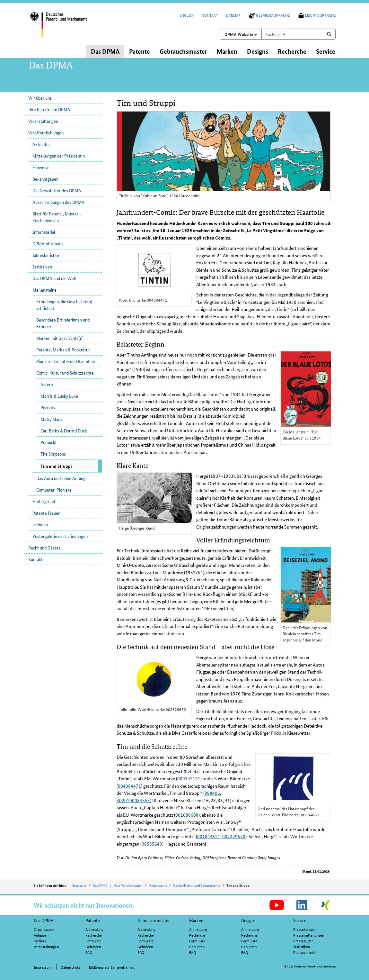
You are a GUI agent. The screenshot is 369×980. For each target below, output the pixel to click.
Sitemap (233, 15)
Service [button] (326, 51)
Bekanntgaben (45, 179)
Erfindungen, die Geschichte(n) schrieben (64, 305)
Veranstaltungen (43, 121)
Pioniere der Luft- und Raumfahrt (67, 361)
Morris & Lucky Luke (59, 396)
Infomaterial (44, 232)
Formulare (93, 941)
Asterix (47, 384)
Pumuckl (48, 442)
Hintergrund (44, 501)
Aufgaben (41, 935)
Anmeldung (94, 929)
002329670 (234, 836)
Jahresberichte (46, 255)
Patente (93, 920)
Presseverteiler (305, 952)
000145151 (189, 778)
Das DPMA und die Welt (55, 278)
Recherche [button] (292, 51)
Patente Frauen (46, 513)
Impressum (43, 967)
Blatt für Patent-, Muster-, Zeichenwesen (57, 217)
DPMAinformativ (48, 243)
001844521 (209, 836)
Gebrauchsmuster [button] (183, 51)
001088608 (187, 815)
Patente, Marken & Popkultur (63, 349)
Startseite (79, 885)
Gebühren (93, 946)
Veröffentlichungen (46, 132)
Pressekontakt (304, 929)
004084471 (129, 786)
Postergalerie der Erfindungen (60, 536)
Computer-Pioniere (54, 490)
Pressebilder (303, 941)
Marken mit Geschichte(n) (60, 338)
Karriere (40, 941)
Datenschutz (70, 967)
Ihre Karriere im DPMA (49, 109)
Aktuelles (41, 144)
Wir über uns (40, 98)
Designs (248, 920)
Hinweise (41, 167)
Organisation (44, 929)
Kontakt (210, 15)
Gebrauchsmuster (154, 920)
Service (300, 920)
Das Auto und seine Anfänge (62, 478)
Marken (196, 920)
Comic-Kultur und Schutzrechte (65, 373)
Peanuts (48, 407)
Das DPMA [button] (105, 51)
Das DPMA (100, 885)
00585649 (152, 844)
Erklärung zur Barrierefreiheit (112, 967)
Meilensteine (44, 290)
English (187, 15)
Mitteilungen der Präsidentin (59, 156)
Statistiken (42, 267)
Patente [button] (140, 51)
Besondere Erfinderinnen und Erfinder (63, 323)
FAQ (89, 952)
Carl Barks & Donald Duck (64, 431)
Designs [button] (258, 51)
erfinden (40, 524)
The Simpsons (53, 454)
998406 (212, 793)
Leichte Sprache (316, 15)
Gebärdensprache (269, 15)
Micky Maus (51, 419)
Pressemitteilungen (309, 935)
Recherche (94, 935)
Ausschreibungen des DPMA (58, 202)
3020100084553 (133, 800)
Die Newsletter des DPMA (57, 190)
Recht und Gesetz (44, 548)
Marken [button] (227, 51)
